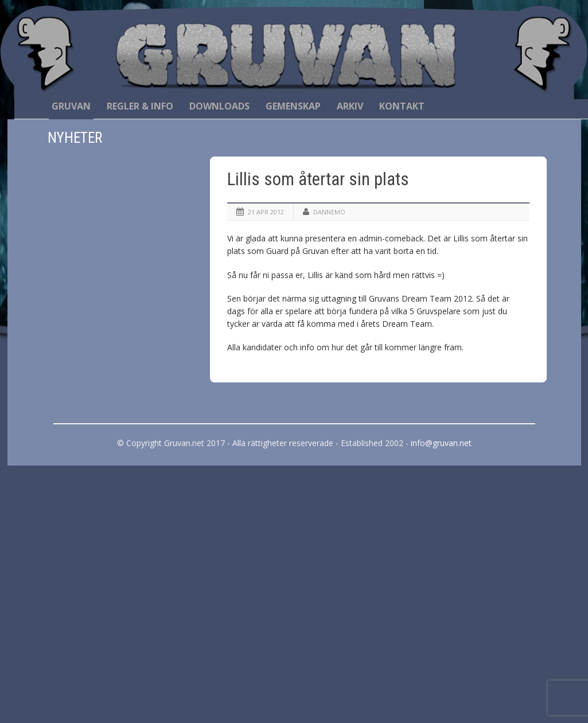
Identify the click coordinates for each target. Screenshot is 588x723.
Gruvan (71, 106)
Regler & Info (140, 106)
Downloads (219, 106)
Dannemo (329, 212)
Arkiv (350, 106)
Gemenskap (293, 106)
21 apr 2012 (266, 212)
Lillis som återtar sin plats (318, 179)
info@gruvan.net (441, 443)
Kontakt (402, 106)
